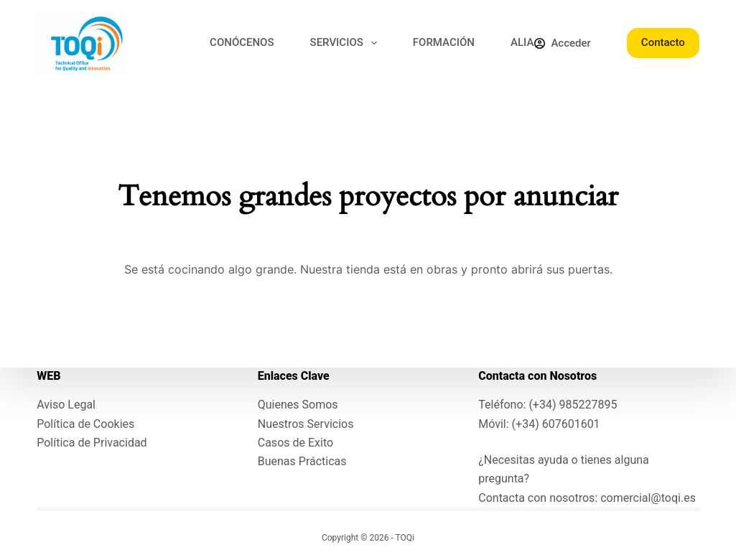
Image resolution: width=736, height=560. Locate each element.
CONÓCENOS (242, 42)
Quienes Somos (298, 405)
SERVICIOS (346, 43)
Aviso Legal (66, 405)
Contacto (663, 42)
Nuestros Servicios (306, 423)
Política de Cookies (85, 423)
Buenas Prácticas (302, 461)
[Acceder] (562, 43)
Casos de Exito (295, 443)
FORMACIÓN (444, 42)
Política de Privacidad (92, 443)
